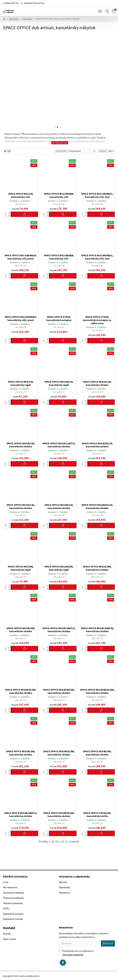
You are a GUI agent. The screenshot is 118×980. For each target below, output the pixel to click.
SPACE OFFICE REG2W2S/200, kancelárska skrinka (59, 753)
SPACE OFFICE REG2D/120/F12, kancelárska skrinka (59, 445)
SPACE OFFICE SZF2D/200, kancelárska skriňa (97, 815)
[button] (55, 127)
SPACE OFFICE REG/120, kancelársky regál (21, 383)
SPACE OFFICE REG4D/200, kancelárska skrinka (97, 753)
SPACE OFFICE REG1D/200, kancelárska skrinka (97, 568)
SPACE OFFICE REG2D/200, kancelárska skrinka (21, 630)
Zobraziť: (103, 151)
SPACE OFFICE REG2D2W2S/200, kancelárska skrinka (97, 691)
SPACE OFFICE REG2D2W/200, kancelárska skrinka (59, 691)
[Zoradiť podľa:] (82, 151)
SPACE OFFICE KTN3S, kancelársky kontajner (59, 318)
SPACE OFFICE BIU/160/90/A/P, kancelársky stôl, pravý (21, 318)
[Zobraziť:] (111, 151)
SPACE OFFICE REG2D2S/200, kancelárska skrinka (21, 691)
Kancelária (27, 19)
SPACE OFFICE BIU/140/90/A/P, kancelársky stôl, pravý (21, 257)
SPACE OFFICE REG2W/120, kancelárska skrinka (59, 506)
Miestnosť (14, 19)
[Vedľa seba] (5, 151)
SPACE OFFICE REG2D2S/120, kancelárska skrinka (97, 445)
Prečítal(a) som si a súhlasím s (76, 953)
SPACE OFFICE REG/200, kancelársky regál (21, 568)
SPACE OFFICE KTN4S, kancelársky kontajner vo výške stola (97, 320)
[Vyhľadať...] (106, 11)
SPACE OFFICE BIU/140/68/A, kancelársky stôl (59, 195)
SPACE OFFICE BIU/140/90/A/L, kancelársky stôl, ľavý (97, 195)
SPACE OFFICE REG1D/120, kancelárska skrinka (97, 383)
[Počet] (7, 214)
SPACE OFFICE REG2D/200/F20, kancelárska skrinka (97, 630)
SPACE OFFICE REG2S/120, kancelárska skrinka (21, 506)
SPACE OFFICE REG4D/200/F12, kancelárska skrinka (21, 815)
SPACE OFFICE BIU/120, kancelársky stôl (21, 195)
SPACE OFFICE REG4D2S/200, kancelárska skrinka (59, 815)
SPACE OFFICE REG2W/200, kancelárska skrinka (21, 753)
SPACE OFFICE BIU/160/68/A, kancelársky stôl (59, 257)
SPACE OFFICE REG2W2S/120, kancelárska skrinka (97, 506)
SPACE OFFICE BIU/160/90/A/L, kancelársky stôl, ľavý (97, 257)
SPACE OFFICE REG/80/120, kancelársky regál (59, 383)
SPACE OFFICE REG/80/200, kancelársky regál (59, 568)
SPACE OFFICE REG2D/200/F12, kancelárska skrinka (59, 630)
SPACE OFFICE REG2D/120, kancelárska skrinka (21, 445)
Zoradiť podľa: (61, 151)
